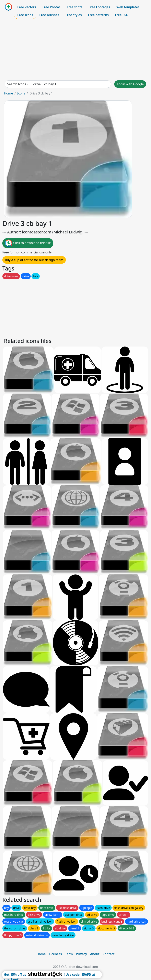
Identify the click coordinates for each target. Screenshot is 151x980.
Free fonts (75, 7)
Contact (109, 954)
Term (69, 954)
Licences (55, 954)
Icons (21, 93)
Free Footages (99, 7)
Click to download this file (28, 243)
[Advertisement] (75, 50)
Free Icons (25, 15)
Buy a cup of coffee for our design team (34, 260)
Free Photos (51, 7)
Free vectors (27, 7)
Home (8, 93)
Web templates (128, 7)
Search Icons (17, 84)
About (95, 954)
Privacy (81, 954)
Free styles (74, 15)
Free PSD (122, 15)
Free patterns (98, 15)
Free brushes (49, 15)
